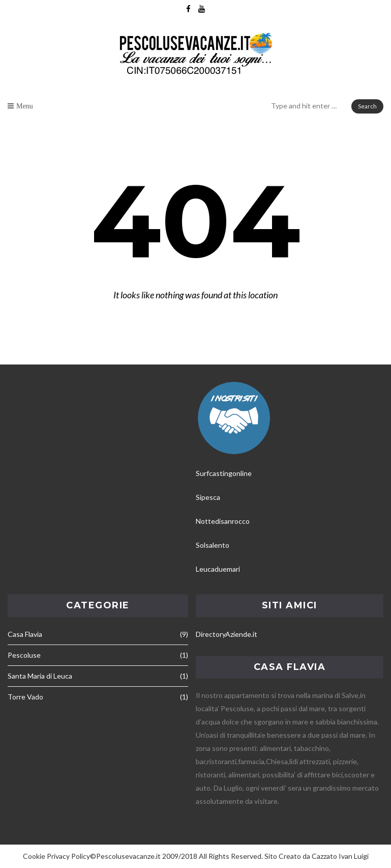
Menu (25, 106)
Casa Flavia (25, 634)
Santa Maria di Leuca (40, 676)
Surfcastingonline (224, 473)
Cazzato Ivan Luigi (340, 856)
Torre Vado (25, 697)
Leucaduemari (218, 569)
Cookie (34, 856)
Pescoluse (24, 655)
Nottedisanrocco (223, 521)
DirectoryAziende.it (227, 634)
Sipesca (208, 497)
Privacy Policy (68, 856)
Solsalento (213, 545)
